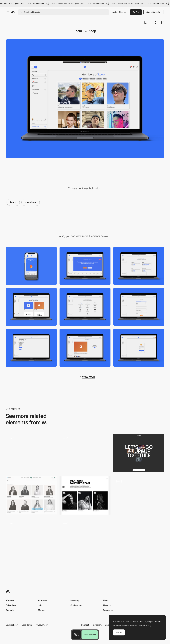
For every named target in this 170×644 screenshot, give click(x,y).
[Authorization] (139, 348)
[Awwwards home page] (76, 635)
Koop (92, 31)
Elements (10, 610)
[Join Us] (139, 453)
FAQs (105, 600)
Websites (10, 600)
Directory (75, 600)
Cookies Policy (12, 625)
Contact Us (108, 610)
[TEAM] (85, 453)
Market (41, 610)
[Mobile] (31, 266)
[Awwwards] (13, 12)
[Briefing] (139, 307)
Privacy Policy (42, 625)
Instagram (97, 625)
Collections (11, 605)
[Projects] (85, 348)
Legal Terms (27, 625)
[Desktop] (85, 266)
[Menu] (31, 348)
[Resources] (85, 307)
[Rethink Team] (85, 496)
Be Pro (136, 12)
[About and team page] (139, 496)
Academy (43, 600)
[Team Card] (85, 538)
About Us (107, 605)
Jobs (40, 605)
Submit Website (153, 12)
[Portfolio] (31, 307)
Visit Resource (90, 635)
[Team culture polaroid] (31, 538)
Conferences (76, 605)
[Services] (139, 266)
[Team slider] (31, 453)
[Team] (31, 496)
